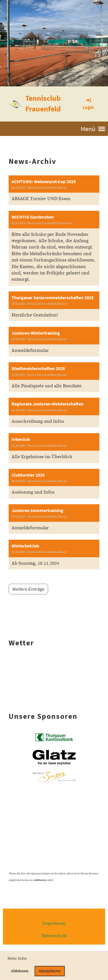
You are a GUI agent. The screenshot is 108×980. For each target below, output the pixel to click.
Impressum (54, 923)
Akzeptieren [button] (50, 971)
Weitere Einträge (28, 589)
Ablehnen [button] (20, 971)
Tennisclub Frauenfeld (43, 103)
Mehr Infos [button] (17, 958)
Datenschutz (54, 936)
